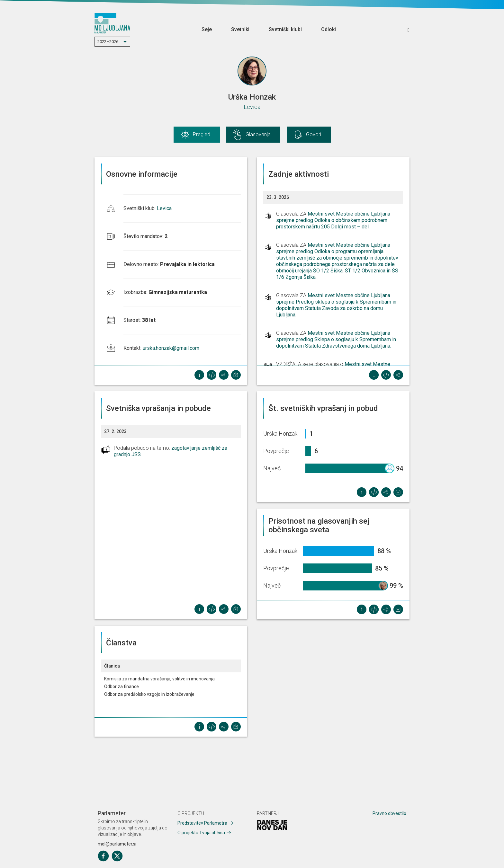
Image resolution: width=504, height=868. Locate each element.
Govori (314, 134)
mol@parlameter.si (117, 844)
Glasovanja (258, 134)
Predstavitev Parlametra (202, 823)
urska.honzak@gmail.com (171, 348)
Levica (252, 107)
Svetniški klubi (285, 29)
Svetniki (240, 29)
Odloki (328, 29)
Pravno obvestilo (389, 813)
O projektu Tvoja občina (201, 833)
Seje (207, 29)
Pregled (202, 134)
